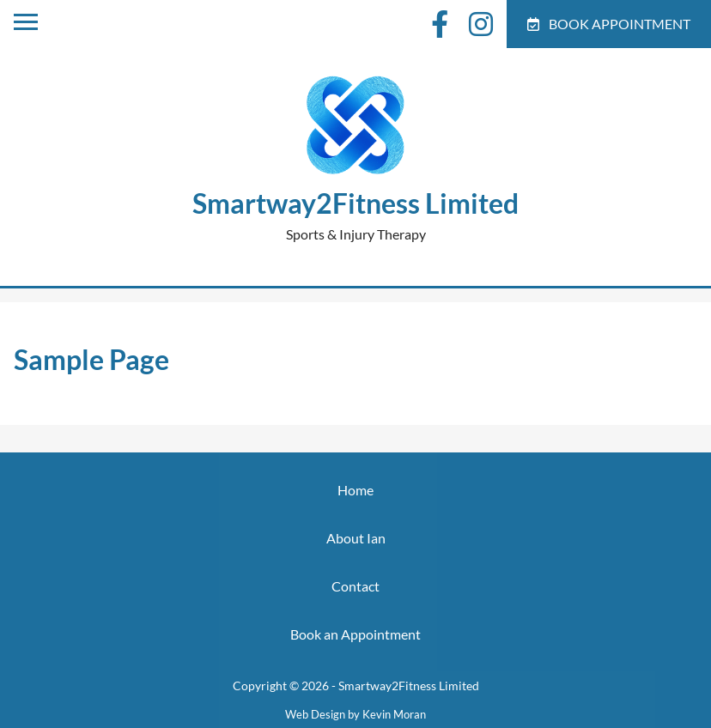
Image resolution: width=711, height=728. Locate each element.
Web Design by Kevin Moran (355, 714)
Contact (355, 586)
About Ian (356, 538)
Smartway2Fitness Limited (355, 203)
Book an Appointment (355, 634)
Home (355, 490)
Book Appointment (609, 24)
